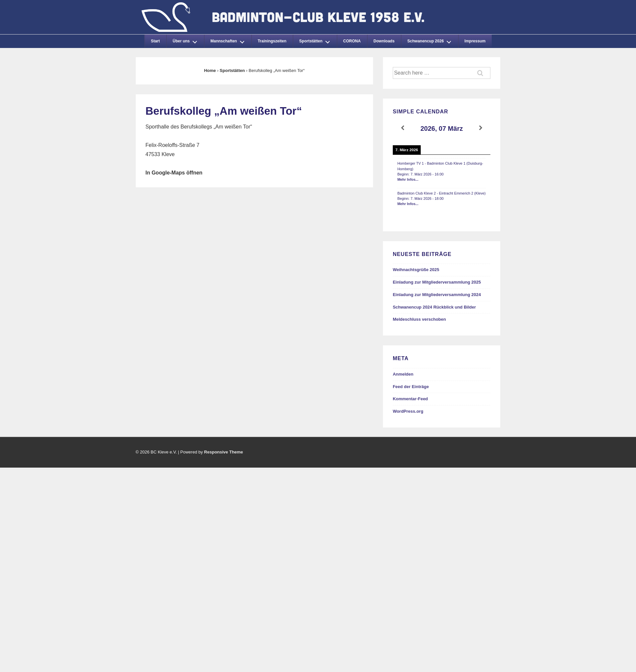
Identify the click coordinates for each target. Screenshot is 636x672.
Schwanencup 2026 (431, 40)
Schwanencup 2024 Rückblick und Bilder (434, 307)
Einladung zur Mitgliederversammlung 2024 (437, 295)
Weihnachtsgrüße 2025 (416, 270)
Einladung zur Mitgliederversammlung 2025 (437, 282)
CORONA (352, 41)
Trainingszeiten (272, 41)
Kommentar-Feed (410, 399)
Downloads (384, 41)
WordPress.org (408, 411)
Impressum (475, 41)
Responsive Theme (224, 452)
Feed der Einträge (411, 387)
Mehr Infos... (408, 179)
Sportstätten (316, 40)
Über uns (187, 40)
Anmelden (403, 374)
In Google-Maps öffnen (174, 173)
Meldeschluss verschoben (419, 319)
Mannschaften (229, 40)
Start (155, 41)
